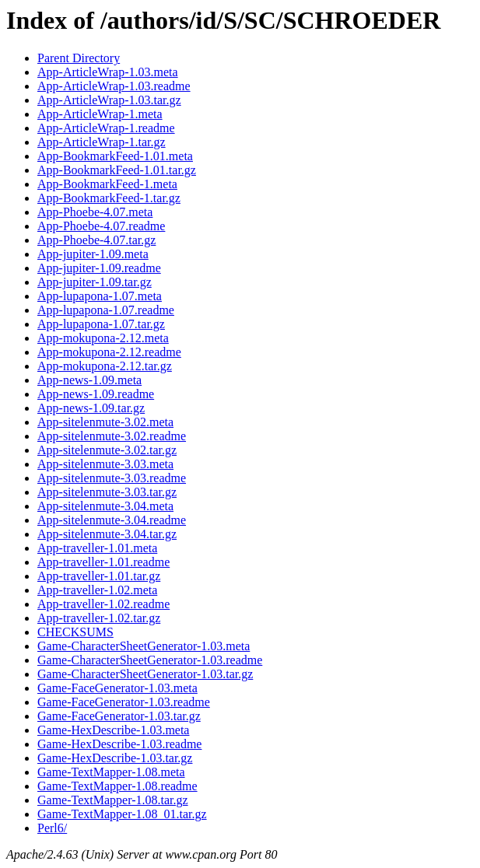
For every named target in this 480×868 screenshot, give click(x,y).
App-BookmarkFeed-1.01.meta (115, 156)
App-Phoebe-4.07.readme (101, 226)
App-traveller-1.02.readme (103, 604)
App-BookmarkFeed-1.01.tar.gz (117, 170)
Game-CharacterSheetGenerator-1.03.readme (150, 660)
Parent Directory (79, 58)
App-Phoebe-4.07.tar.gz (96, 240)
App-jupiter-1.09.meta (93, 254)
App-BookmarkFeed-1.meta (107, 184)
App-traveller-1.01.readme (103, 562)
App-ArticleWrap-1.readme (106, 128)
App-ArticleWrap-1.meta (100, 114)
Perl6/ (52, 828)
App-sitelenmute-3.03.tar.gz (107, 492)
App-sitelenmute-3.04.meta (105, 506)
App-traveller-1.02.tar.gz (99, 618)
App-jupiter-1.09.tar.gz (95, 282)
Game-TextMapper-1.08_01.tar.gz (122, 814)
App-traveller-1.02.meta (97, 590)
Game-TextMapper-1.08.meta (111, 772)
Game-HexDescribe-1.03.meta (113, 730)
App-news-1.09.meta (89, 380)
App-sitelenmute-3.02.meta (105, 422)
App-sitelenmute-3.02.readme (112, 436)
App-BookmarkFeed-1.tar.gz (109, 198)
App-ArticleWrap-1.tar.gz (102, 142)
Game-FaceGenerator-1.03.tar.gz (119, 716)
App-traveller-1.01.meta (97, 548)
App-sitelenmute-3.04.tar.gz (107, 534)
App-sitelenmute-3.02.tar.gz (107, 450)
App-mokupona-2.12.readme (109, 352)
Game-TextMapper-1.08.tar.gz (113, 800)
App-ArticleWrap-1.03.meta (108, 72)
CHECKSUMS (75, 632)
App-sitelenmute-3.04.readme (112, 520)
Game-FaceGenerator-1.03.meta (117, 688)
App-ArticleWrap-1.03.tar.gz (109, 100)
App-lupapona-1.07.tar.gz (101, 324)
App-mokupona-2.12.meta (103, 338)
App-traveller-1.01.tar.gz (99, 576)
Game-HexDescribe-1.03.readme (119, 744)
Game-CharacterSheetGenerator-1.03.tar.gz (145, 674)
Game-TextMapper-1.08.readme (117, 786)
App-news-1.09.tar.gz (91, 408)
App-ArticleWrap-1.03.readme (114, 86)
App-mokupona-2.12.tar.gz (105, 366)
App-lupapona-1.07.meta (100, 296)
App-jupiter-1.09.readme (99, 268)
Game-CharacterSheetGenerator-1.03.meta (144, 646)
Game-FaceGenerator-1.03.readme (124, 702)
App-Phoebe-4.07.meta (95, 212)
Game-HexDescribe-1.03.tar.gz (115, 758)
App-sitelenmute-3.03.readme (112, 478)
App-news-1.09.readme (96, 394)
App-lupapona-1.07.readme (106, 310)
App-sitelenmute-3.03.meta (105, 464)
